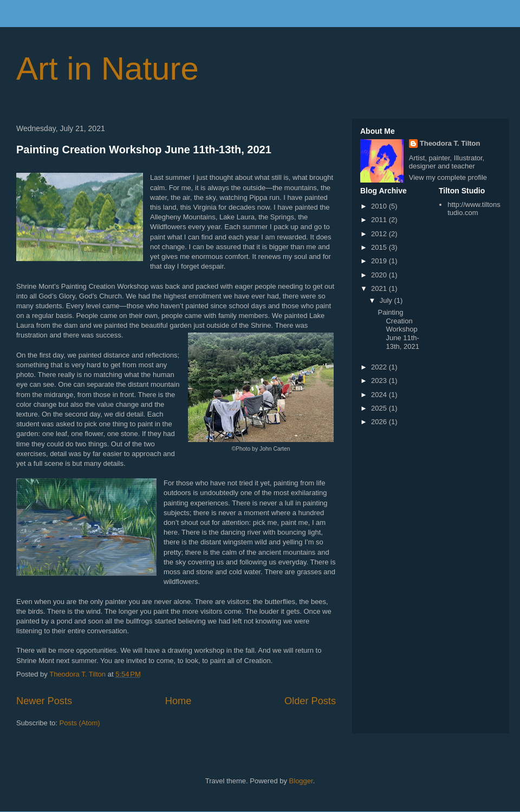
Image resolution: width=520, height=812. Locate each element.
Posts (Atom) (80, 723)
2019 (380, 261)
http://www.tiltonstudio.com (474, 209)
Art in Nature (108, 69)
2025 (380, 408)
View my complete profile (448, 177)
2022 (380, 367)
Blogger (301, 781)
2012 (380, 234)
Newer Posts (44, 701)
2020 (380, 275)
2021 (380, 288)
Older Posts (310, 701)
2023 (380, 381)
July (387, 300)
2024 (380, 395)
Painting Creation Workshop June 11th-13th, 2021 (144, 150)
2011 (380, 220)
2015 (380, 247)
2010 (380, 206)
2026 (380, 422)
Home (178, 701)
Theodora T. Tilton (450, 143)
